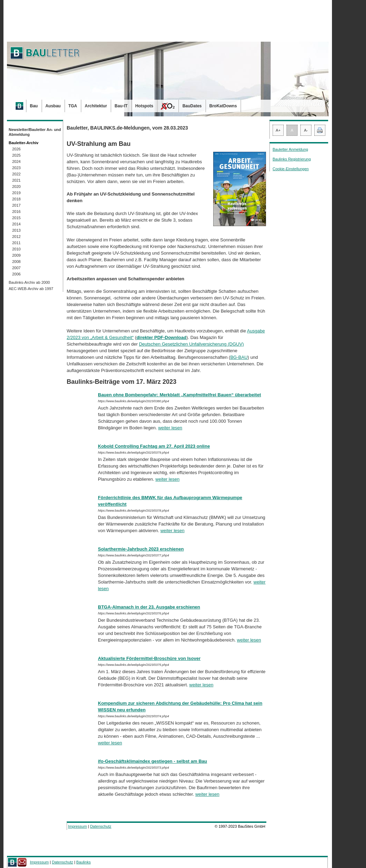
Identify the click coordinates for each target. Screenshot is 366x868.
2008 (16, 262)
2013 (16, 230)
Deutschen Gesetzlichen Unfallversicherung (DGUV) (191, 344)
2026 (16, 149)
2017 (16, 205)
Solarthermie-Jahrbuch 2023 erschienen (141, 549)
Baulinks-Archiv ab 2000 (29, 282)
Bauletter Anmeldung (290, 149)
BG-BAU (239, 357)
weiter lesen (170, 428)
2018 (16, 199)
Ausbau (53, 106)
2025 (16, 155)
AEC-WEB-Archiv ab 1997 (31, 289)
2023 (16, 168)
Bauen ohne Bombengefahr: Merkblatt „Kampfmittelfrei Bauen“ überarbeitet (180, 395)
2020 (16, 187)
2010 (16, 249)
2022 (16, 174)
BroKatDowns (223, 106)
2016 (16, 212)
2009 (16, 255)
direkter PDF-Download (161, 337)
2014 (16, 224)
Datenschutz (101, 826)
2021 (16, 180)
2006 (16, 274)
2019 (16, 193)
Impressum (77, 826)
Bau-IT (121, 106)
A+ (278, 130)
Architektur (96, 106)
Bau (34, 106)
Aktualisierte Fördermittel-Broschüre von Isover (149, 658)
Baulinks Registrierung (292, 159)
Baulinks (84, 862)
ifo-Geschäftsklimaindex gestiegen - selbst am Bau (152, 761)
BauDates (192, 106)
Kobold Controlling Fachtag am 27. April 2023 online (154, 446)
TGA (73, 106)
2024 (16, 162)
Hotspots (144, 106)
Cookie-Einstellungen (291, 169)
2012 (16, 237)
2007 (16, 268)
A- (306, 130)
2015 (16, 218)
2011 (16, 243)
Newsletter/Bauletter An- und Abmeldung (35, 132)
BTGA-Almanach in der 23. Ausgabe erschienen (149, 607)
